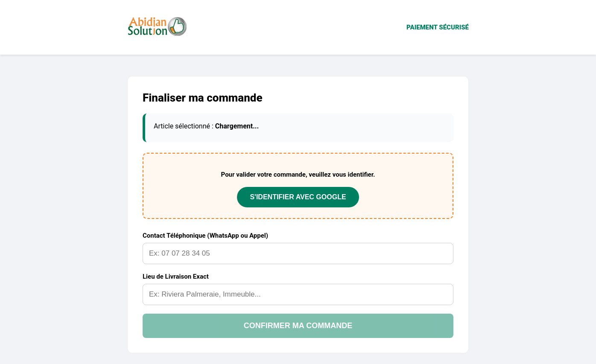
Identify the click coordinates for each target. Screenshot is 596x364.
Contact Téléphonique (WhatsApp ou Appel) (205, 236)
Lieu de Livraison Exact (176, 277)
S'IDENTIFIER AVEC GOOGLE (298, 197)
